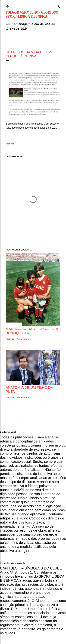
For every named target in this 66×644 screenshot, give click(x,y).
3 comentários (24, 397)
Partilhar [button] (10, 144)
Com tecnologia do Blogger (33, 420)
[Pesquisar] (58, 6)
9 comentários (24, 339)
